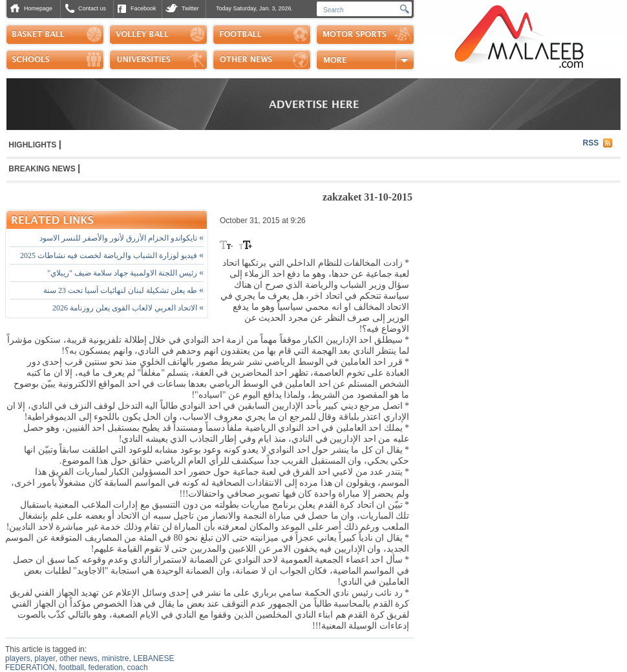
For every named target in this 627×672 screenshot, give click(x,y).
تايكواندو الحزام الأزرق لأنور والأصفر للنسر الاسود (122, 238)
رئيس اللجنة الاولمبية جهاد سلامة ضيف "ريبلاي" (125, 273)
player (45, 658)
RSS (591, 143)
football (71, 667)
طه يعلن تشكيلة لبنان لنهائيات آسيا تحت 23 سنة (123, 290)
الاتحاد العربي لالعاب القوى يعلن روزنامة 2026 (128, 308)
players (18, 658)
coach (138, 667)
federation (106, 667)
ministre (115, 658)
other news (79, 658)
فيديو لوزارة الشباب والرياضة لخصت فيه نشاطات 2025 (112, 255)
